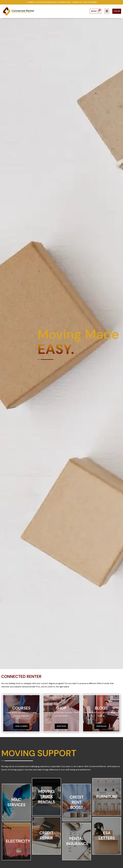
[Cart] (95, 11)
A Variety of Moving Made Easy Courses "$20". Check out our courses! (62, 2)
